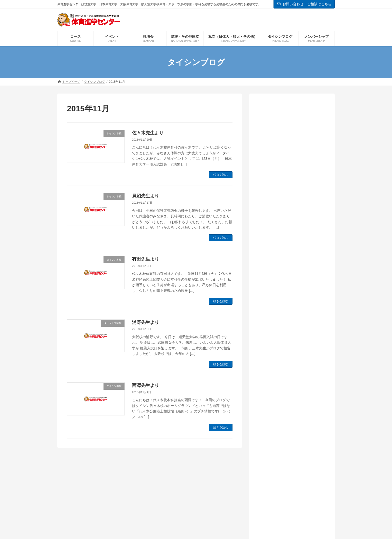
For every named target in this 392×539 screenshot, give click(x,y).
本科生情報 (273, 382)
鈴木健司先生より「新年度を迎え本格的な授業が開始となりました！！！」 (291, 158)
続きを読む (221, 175)
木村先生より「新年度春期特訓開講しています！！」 (291, 233)
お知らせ (271, 314)
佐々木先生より (148, 133)
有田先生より (145, 259)
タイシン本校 (275, 331)
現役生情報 (273, 390)
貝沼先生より (145, 196)
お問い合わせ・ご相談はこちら (304, 4)
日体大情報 (273, 373)
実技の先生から (277, 365)
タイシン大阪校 (277, 323)
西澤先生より (145, 385)
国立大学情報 (275, 356)
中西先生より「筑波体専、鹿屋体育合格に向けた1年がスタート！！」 (291, 208)
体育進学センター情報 (283, 348)
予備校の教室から (279, 340)
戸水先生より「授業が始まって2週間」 (288, 132)
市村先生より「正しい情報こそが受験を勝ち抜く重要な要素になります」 (291, 183)
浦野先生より (145, 322)
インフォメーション (281, 306)
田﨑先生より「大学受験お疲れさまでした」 (291, 259)
